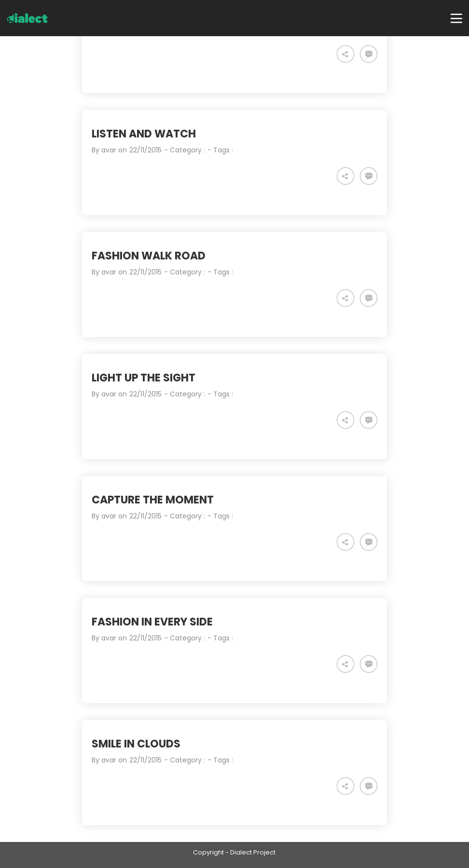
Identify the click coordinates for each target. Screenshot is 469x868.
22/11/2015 (145, 150)
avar (109, 150)
